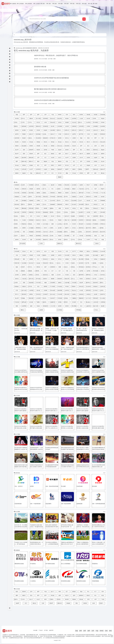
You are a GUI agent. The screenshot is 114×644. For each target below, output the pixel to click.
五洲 (67, 615)
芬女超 (103, 177)
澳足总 (60, 615)
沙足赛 (96, 126)
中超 (60, 115)
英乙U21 (67, 146)
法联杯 (88, 161)
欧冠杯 (67, 130)
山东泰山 (53, 232)
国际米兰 (81, 615)
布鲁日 (25, 212)
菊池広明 (39, 290)
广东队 (39, 615)
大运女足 (96, 122)
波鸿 (53, 204)
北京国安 (81, 189)
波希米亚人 (60, 201)
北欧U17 (96, 134)
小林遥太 (88, 306)
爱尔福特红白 (89, 224)
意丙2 (81, 150)
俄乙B (81, 607)
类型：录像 (58, 81)
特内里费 (39, 212)
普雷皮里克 (25, 279)
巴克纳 (32, 287)
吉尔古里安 (89, 271)
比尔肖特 (88, 204)
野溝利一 (60, 298)
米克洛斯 (25, 259)
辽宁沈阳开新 (103, 193)
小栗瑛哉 (32, 318)
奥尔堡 (32, 216)
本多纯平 (60, 310)
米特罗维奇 (60, 275)
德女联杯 (25, 161)
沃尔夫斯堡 (89, 208)
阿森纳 (96, 611)
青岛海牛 (74, 232)
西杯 (103, 154)
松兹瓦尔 (25, 228)
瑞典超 (74, 173)
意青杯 (53, 154)
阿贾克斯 (81, 212)
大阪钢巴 (67, 204)
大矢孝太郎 (25, 287)
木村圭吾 (67, 298)
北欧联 (53, 138)
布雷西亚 (46, 197)
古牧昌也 (81, 306)
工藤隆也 (81, 310)
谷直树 (39, 302)
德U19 (74, 158)
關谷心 (58, 322)
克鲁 (53, 247)
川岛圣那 (53, 294)
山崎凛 (69, 322)
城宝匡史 (96, 283)
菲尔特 (67, 232)
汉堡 (60, 212)
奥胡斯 (96, 212)
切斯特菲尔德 (46, 220)
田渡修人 (88, 294)
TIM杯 (39, 154)
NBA (81, 115)
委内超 (103, 611)
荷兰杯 (81, 169)
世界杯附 (60, 119)
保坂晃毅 (53, 302)
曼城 (25, 247)
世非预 (32, 119)
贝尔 (96, 314)
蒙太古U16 (103, 122)
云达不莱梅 (32, 208)
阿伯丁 (96, 189)
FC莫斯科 (88, 232)
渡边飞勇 (37, 322)
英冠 (53, 142)
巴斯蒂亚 (81, 216)
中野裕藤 (90, 322)
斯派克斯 (39, 310)
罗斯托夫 (96, 232)
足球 (39, 603)
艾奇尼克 (39, 306)
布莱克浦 (74, 228)
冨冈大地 (88, 287)
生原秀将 (46, 318)
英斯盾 (32, 150)
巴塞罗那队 (85, 619)
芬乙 (81, 177)
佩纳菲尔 (67, 247)
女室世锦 (60, 126)
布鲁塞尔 (74, 197)
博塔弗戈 (39, 236)
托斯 (60, 259)
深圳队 (81, 247)
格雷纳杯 (53, 126)
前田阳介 (60, 290)
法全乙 (60, 161)
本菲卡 (46, 236)
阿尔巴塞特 (96, 204)
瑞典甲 (88, 173)
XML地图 (35, 630)
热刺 (32, 247)
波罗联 (32, 138)
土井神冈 (46, 310)
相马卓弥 (67, 306)
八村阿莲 (25, 302)
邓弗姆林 (53, 208)
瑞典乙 (96, 173)
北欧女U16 (81, 138)
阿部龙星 (103, 310)
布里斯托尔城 (96, 228)
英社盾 (25, 150)
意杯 (96, 150)
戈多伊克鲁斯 (32, 243)
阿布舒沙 (67, 267)
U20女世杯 (39, 122)
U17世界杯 (46, 122)
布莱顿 (67, 189)
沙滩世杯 (103, 126)
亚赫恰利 (39, 271)
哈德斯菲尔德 (53, 224)
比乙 (96, 169)
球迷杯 (32, 122)
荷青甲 (74, 169)
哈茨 (46, 208)
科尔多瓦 (32, 212)
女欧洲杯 (88, 130)
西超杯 (88, 154)
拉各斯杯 (46, 130)
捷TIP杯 (39, 138)
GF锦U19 (103, 138)
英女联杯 (46, 150)
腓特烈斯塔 (89, 247)
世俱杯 (81, 119)
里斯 (88, 290)
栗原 (39, 318)
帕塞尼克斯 (60, 263)
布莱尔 (53, 290)
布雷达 (39, 216)
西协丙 (32, 603)
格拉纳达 (60, 208)
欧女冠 (39, 134)
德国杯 (81, 158)
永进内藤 (46, 294)
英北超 (88, 142)
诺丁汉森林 (60, 193)
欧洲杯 (60, 130)
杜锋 (42, 619)
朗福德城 (103, 216)
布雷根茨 (25, 189)
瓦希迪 (32, 271)
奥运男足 (74, 119)
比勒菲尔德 (74, 193)
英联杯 (81, 146)
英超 (25, 115)
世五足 (60, 122)
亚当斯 (88, 314)
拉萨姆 (39, 283)
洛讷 (39, 287)
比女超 (39, 173)
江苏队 (69, 251)
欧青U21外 (96, 130)
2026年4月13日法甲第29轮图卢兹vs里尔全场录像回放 (58, 78)
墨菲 (46, 267)
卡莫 (25, 283)
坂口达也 (53, 306)
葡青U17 (39, 165)
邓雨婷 (88, 259)
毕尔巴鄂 (39, 197)
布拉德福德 (82, 220)
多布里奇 (25, 275)
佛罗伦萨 (103, 197)
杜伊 (53, 259)
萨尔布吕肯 (60, 240)
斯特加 (74, 275)
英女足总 (39, 150)
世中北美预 (39, 119)
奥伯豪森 (67, 240)
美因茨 (88, 197)
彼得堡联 (60, 228)
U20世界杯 (25, 122)
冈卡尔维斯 (67, 275)
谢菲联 (53, 193)
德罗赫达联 (103, 236)
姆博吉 (32, 306)
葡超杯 (53, 165)
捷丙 (74, 607)
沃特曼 (74, 314)
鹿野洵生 (53, 287)
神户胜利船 (96, 201)
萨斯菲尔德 (89, 212)
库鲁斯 (46, 263)
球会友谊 (74, 122)
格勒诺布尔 (82, 228)
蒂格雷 (46, 243)
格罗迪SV (103, 240)
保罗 (81, 275)
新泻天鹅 (67, 201)
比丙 (25, 173)
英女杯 (53, 150)
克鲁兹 (74, 267)
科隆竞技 (88, 216)
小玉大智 (74, 318)
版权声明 (51, 630)
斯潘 (96, 275)
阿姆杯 (67, 134)
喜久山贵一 (46, 290)
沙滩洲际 (39, 130)
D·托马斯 (103, 290)
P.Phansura (46, 279)
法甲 (53, 115)
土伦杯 (96, 119)
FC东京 (25, 201)
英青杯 (96, 146)
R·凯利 (53, 298)
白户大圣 (96, 310)
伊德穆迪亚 (32, 310)
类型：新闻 (59, 59)
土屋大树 (25, 318)
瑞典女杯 (67, 177)
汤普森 (88, 267)
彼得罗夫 (103, 306)
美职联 (103, 615)
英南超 (96, 142)
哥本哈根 (81, 201)
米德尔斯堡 (53, 189)
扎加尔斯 (25, 263)
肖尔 (103, 318)
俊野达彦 (39, 314)
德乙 (39, 158)
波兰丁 (60, 603)
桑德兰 (88, 193)
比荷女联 (46, 173)
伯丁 (96, 279)
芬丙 (25, 615)
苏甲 (88, 165)
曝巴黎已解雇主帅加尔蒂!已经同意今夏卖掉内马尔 (57, 89)
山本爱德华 (82, 290)
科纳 (88, 279)
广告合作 (41, 630)
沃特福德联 (39, 220)
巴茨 (96, 298)
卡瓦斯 (53, 263)
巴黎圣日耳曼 (74, 611)
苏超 (60, 165)
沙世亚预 (25, 130)
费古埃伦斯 (82, 224)
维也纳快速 (25, 232)
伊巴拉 (81, 267)
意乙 (67, 150)
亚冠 (46, 607)
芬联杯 (30, 181)
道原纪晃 (88, 298)
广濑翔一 (53, 314)
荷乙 (53, 169)
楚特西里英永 (82, 279)
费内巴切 (90, 251)
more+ (104, 112)
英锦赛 (103, 146)
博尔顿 (32, 193)
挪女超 (81, 181)
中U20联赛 (46, 611)
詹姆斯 (25, 290)
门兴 (81, 204)
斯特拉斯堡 (53, 216)
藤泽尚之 (67, 294)
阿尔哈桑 (53, 283)
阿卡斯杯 (32, 126)
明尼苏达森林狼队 (82, 611)
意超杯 (46, 154)
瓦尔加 (67, 259)
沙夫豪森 (32, 236)
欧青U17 (32, 134)
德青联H (96, 607)
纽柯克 (74, 287)
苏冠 (74, 165)
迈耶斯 (67, 263)
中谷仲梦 (60, 306)
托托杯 (74, 130)
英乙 (67, 142)
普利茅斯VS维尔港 (46, 67)
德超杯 (103, 158)
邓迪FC (32, 197)
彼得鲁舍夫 (39, 275)
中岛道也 (46, 298)
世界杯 (88, 115)
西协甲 (74, 615)
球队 (96, 615)
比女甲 (53, 173)
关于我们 (46, 630)
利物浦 (88, 615)
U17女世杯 (53, 122)
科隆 (48, 251)
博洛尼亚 (74, 201)
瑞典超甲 (81, 173)
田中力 (103, 302)
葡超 (103, 161)
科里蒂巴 (67, 228)
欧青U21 (103, 130)
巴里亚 (96, 267)
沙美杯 (32, 130)
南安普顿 (103, 243)
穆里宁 (32, 267)
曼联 (46, 232)
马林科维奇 (103, 271)
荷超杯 (103, 169)
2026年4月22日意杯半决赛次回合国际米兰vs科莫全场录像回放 (61, 100)
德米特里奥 (60, 314)
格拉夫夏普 (46, 212)
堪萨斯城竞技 (25, 220)
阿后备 (67, 607)
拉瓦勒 (60, 220)
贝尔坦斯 (81, 263)
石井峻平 (46, 306)
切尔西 (46, 247)
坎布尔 (103, 220)
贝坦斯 (39, 263)
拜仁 (67, 193)
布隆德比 (46, 201)
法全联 (53, 161)
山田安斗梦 (96, 302)
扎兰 (60, 267)
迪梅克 (39, 294)
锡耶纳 (60, 197)
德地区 (46, 158)
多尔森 (46, 314)
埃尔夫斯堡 (32, 228)
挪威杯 (98, 181)
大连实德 (81, 232)
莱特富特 (25, 306)
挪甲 (47, 181)
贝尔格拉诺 (67, 243)
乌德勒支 (103, 201)
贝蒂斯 (39, 204)
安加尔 (32, 259)
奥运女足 (67, 119)
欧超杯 (81, 130)
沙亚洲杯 (88, 126)
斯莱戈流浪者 (74, 240)
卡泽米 (96, 271)
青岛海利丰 (103, 247)
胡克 (53, 279)
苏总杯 (25, 169)
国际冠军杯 (46, 126)
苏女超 (32, 169)
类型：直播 (58, 70)
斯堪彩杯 (60, 138)
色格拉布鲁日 (67, 197)
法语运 (81, 122)
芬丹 (96, 220)
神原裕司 (32, 290)
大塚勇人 (74, 306)
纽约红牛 (46, 224)
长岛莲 (74, 302)
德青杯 (96, 158)
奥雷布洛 (81, 236)
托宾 (25, 298)
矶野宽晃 (81, 302)
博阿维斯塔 (103, 232)
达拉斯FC (53, 220)
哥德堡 (46, 228)
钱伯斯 (48, 322)
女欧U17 (74, 134)
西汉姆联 (81, 243)
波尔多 (25, 204)
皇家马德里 (39, 611)
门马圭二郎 (101, 322)
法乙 (46, 161)
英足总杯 (74, 146)
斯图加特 (103, 208)
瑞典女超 (32, 177)
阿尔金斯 (46, 302)
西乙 (67, 154)
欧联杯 (53, 130)
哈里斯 (81, 318)
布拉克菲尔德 (53, 310)
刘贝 (74, 259)
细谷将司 (74, 294)
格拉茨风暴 (39, 243)
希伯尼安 (74, 189)
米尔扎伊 (60, 271)
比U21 (32, 173)
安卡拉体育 (96, 247)
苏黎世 (25, 236)
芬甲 (74, 177)
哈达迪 (67, 271)
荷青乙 (67, 169)
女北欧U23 (89, 134)
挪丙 (32, 607)
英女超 (32, 146)
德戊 (25, 603)
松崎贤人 (81, 283)
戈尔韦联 (25, 240)
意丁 (74, 603)
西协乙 (74, 154)
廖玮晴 (74, 283)
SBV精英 (74, 220)
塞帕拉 (96, 263)
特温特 (67, 212)
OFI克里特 (58, 251)
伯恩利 (88, 189)
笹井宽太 (67, 287)
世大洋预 (53, 119)
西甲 (32, 115)
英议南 (81, 142)
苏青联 (103, 165)
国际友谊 (67, 126)
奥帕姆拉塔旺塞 (67, 279)
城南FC (67, 236)
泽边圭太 (67, 302)
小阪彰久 (96, 294)
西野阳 (32, 298)
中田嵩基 (67, 310)
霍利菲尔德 (82, 314)
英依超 (25, 146)
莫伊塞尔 (39, 279)
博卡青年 (96, 216)
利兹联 (74, 243)
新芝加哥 (96, 240)
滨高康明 (32, 294)
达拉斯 (96, 306)
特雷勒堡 (103, 224)
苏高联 (96, 165)
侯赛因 (53, 267)
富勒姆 (46, 193)
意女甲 (88, 150)
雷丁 (88, 243)
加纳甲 (46, 615)
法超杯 (96, 161)
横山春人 (103, 314)
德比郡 (60, 189)
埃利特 (88, 318)
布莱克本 (39, 193)
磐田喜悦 (88, 201)
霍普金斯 (39, 267)
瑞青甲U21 (25, 177)
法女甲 (67, 161)
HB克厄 (53, 212)
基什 (39, 259)
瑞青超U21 (103, 173)
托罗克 (46, 259)
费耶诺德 (74, 212)
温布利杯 (67, 138)
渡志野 (60, 294)
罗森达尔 (60, 216)
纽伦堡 (39, 208)
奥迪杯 (74, 138)
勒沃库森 (53, 197)
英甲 (60, 142)
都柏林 (25, 224)
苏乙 (81, 165)
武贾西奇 (88, 275)
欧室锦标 (81, 134)
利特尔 (88, 263)
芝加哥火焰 (32, 220)
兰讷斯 (53, 201)
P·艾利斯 (39, 298)
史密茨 (74, 263)
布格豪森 (39, 240)
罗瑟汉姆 (60, 243)
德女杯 (88, 158)
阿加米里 (74, 271)
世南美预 (25, 119)
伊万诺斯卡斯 (103, 294)
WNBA (67, 115)
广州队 (37, 251)
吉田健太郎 (74, 310)
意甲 (39, 115)
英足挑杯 (88, 146)
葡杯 (46, 165)
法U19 (81, 161)
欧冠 (32, 611)
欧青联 (25, 142)
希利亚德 (32, 279)
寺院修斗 (81, 298)
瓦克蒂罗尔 (32, 189)
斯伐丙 (88, 611)
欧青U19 (25, 134)
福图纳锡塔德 (103, 212)
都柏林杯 (96, 138)
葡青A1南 (32, 165)
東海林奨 (67, 318)
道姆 (53, 318)
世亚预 (103, 115)
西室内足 (81, 154)
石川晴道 (80, 322)
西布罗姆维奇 (25, 193)
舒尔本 (32, 224)
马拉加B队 (25, 208)
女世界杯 (88, 119)
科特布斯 (46, 240)
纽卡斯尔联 (60, 232)
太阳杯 (39, 142)
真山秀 (25, 310)
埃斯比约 (32, 204)
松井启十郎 (74, 290)
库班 (32, 240)
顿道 (53, 275)
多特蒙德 (60, 204)
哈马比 (74, 236)
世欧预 (96, 115)
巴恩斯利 (88, 228)
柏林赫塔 (96, 208)
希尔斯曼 (96, 318)
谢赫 (25, 294)
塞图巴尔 (80, 251)
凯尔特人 (96, 197)
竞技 (67, 224)
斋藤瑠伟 (88, 310)
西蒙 (103, 283)
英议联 (74, 142)
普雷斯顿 (53, 243)
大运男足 (25, 126)
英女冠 (53, 146)
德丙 (53, 158)
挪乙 (64, 181)
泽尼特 (32, 232)
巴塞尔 (101, 251)
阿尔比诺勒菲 (74, 247)
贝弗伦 (74, 204)
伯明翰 (103, 189)
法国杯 (74, 161)
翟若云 (96, 259)
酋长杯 (53, 134)
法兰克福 (39, 232)
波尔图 (60, 236)
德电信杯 (32, 161)
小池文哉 (81, 287)
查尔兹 (32, 302)
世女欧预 (88, 138)
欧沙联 (81, 126)
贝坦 (32, 263)
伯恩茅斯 (74, 224)
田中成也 (96, 287)
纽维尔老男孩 (89, 220)
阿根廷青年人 (82, 240)
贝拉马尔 (53, 240)
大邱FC (26, 251)
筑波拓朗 (96, 290)
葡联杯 (67, 165)
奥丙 (67, 611)
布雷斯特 (60, 224)
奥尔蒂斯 (103, 267)
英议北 (103, 142)
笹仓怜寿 (74, 298)
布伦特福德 (39, 228)
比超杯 (67, 173)
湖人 (25, 611)
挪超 (96, 177)
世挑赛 (88, 122)
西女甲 (96, 154)
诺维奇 (39, 247)
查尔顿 (96, 243)
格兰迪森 (25, 267)
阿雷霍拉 (103, 259)
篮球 (88, 607)
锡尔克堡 (74, 216)
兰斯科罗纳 (53, 236)
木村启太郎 (89, 283)
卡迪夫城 (96, 193)
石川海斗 (88, 302)
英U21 (60, 146)
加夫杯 (103, 119)
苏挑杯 (46, 169)
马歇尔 (60, 318)
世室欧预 (74, 126)
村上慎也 (25, 314)
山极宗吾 (27, 322)
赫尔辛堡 (88, 236)
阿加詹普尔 (25, 271)
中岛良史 (32, 314)
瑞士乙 (53, 611)
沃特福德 (81, 193)
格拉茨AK (25, 243)
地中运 (32, 142)
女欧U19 (46, 134)
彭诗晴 (67, 283)
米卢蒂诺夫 (32, 275)
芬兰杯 (88, 177)
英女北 (39, 146)
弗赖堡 (81, 197)
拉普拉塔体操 (89, 240)
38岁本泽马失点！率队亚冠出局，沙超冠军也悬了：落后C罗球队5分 (62, 55)
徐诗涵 (60, 283)
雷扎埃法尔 (82, 271)
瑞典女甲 (39, 177)
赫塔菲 (81, 208)
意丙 (74, 150)
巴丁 (103, 603)
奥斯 (25, 216)
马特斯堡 (39, 189)
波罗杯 (60, 134)
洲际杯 (46, 119)
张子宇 (81, 259)
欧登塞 (46, 204)
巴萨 (25, 197)
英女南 (46, 146)
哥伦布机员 (39, 224)
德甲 (46, 115)
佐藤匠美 (67, 314)
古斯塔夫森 (103, 263)
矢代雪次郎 (67, 290)
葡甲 (25, 165)
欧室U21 (25, 138)
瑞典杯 (46, 177)
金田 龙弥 (103, 298)
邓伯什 (67, 216)
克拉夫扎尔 (103, 275)
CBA (74, 115)
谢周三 (67, 220)
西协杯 (25, 158)
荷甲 (60, 169)
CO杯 (46, 138)
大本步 (60, 287)
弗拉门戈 (53, 228)
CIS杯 (103, 134)
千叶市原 (32, 201)
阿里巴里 (46, 271)
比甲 (88, 169)
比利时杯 (60, 173)
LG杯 (67, 122)
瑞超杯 (53, 177)
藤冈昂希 (46, 287)
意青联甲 (103, 150)
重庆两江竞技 (74, 208)
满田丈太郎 (82, 294)
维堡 (46, 216)
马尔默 (96, 224)
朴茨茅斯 (60, 247)
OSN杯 (39, 126)
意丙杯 (32, 154)
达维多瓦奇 (46, 275)
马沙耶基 (53, 271)
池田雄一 (103, 287)
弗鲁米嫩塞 (96, 236)
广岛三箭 (39, 201)
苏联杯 (39, 169)
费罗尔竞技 (67, 208)
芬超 (60, 177)
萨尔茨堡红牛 (46, 189)
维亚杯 (25, 154)
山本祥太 (60, 302)
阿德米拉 (103, 228)
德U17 (60, 158)
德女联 (67, 158)
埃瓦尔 (103, 204)
